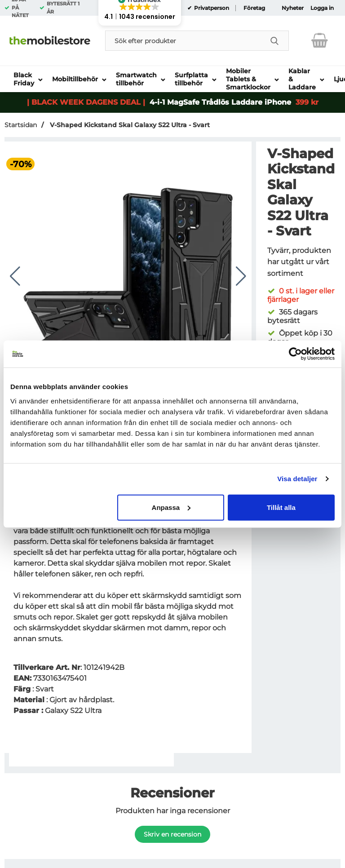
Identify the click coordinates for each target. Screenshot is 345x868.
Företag (254, 8)
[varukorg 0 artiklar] (320, 40)
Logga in (322, 8)
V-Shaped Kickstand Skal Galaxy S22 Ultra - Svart (129, 125)
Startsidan (21, 125)
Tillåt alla (281, 507)
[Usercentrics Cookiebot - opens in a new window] (295, 354)
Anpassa (171, 507)
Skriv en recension (172, 834)
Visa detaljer (297, 479)
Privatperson (211, 8)
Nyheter (293, 8)
